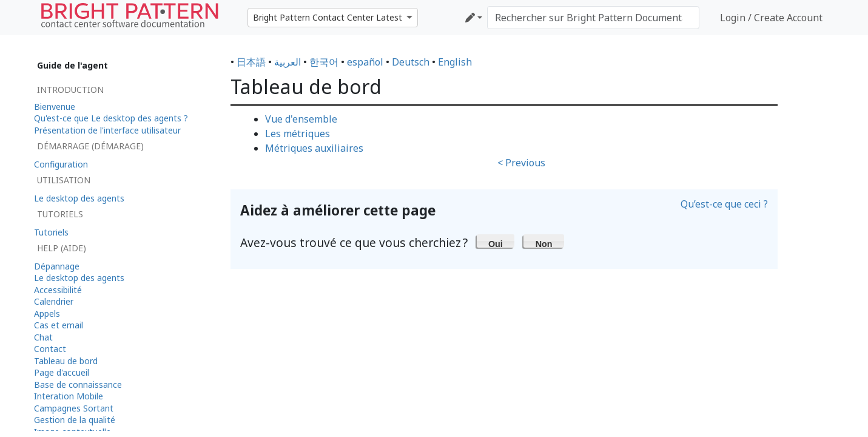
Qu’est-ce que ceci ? (724, 204)
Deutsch (411, 62)
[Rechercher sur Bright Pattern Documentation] (593, 18)
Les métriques (298, 134)
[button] (496, 241)
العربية (288, 62)
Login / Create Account (771, 18)
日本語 (251, 62)
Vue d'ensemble (301, 119)
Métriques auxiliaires (314, 148)
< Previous (521, 163)
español (365, 62)
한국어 (324, 62)
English (455, 62)
